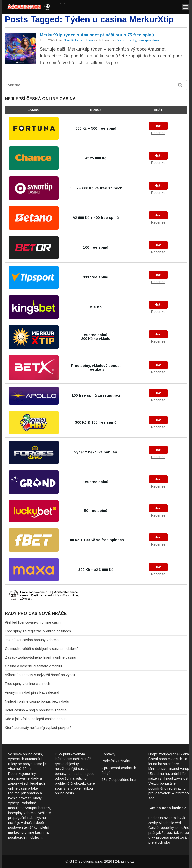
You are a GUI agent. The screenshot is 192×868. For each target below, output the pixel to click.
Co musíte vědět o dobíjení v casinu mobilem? (42, 649)
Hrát (158, 126)
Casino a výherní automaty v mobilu (33, 666)
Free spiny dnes (148, 40)
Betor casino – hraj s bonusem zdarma (36, 710)
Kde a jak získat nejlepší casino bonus (36, 719)
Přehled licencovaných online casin (33, 622)
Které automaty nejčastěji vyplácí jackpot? (38, 728)
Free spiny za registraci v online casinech (38, 631)
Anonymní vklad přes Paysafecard (32, 692)
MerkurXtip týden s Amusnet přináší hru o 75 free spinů (97, 35)
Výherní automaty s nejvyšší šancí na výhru (40, 675)
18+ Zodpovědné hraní (120, 780)
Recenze (158, 133)
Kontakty (109, 754)
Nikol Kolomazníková (78, 40)
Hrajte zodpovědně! (164, 754)
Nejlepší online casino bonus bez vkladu (37, 701)
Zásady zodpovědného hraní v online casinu (41, 657)
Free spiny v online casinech (28, 684)
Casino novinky (126, 40)
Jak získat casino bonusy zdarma (32, 640)
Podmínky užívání (116, 761)
